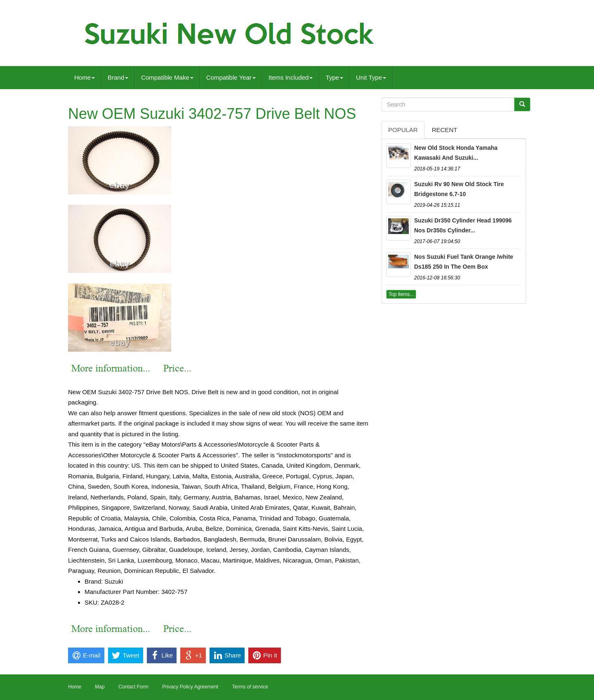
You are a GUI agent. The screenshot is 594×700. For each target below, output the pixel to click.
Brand (118, 77)
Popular (403, 130)
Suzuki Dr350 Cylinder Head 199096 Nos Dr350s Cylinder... (463, 225)
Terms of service (250, 687)
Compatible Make (167, 77)
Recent (445, 130)
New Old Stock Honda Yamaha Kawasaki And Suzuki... (456, 153)
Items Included (291, 77)
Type (334, 77)
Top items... (401, 294)
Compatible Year (231, 77)
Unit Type (371, 77)
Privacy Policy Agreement (190, 687)
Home (85, 77)
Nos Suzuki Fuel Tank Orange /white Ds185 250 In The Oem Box (464, 262)
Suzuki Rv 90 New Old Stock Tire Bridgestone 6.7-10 (459, 189)
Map (100, 687)
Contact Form (133, 687)
